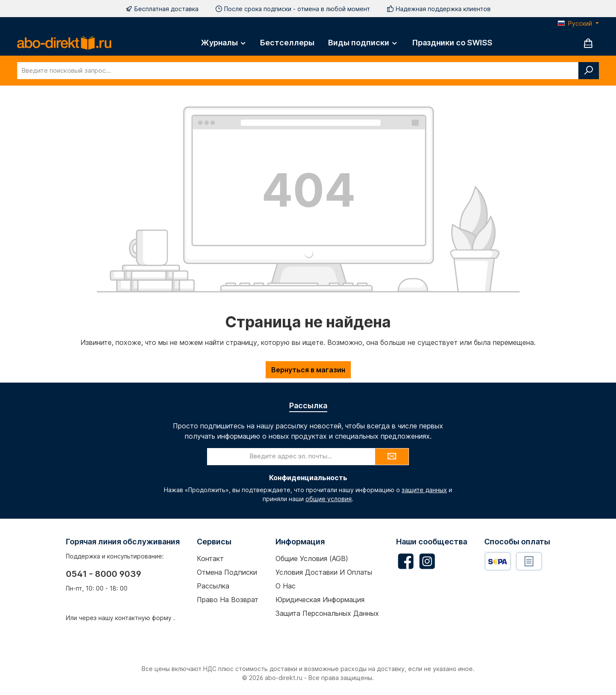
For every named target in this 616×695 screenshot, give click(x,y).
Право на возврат (228, 600)
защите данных (424, 490)
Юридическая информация (320, 600)
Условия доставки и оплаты (324, 572)
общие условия (329, 499)
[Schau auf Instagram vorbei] (427, 561)
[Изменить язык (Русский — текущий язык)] (578, 24)
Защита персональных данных (327, 613)
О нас (286, 586)
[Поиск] (589, 71)
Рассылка (213, 586)
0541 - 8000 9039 (104, 574)
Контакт (210, 558)
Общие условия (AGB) (312, 558)
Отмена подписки (227, 572)
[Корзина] (588, 43)
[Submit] (392, 457)
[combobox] (298, 71)
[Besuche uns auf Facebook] (406, 561)
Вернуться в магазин (308, 370)
